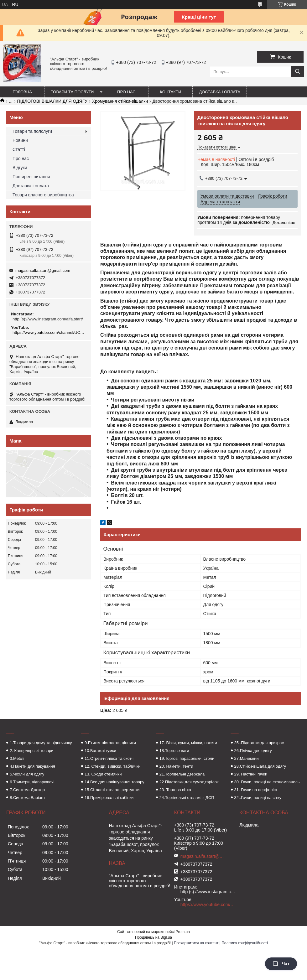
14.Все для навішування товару (114, 782)
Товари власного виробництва (43, 195)
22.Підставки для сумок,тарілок (189, 782)
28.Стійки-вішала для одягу (260, 766)
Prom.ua (183, 932)
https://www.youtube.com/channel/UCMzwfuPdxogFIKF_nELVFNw (49, 332)
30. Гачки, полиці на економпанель (267, 782)
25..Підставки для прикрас (259, 743)
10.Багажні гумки (100, 751)
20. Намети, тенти (176, 766)
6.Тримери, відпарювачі (32, 782)
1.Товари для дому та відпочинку (41, 743)
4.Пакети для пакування (32, 766)
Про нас (126, 92)
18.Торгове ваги (174, 751)
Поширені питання (31, 177)
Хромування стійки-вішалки (120, 101)
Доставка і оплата (220, 92)
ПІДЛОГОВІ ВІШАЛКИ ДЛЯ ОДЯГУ (52, 101)
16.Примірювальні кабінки (109, 798)
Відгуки (20, 168)
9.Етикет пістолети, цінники (110, 743)
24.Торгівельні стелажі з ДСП (187, 798)
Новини (20, 140)
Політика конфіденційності (245, 943)
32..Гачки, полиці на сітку (258, 798)
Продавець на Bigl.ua (153, 937)
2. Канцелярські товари (31, 751)
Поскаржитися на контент (196, 943)
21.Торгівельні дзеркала (182, 774)
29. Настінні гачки (251, 774)
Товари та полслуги (32, 131)
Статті (19, 149)
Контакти (170, 92)
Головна (22, 92)
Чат (281, 964)
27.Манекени (247, 758)
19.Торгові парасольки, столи (187, 758)
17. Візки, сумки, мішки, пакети (188, 743)
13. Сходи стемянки (103, 774)
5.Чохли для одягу (27, 774)
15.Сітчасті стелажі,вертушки (112, 790)
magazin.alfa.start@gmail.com (43, 270)
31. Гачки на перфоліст (256, 790)
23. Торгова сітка (175, 790)
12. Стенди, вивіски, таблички (112, 766)
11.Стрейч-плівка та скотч (109, 758)
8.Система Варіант (27, 798)
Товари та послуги (72, 92)
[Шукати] (298, 72)
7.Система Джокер (27, 790)
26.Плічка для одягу (253, 751)
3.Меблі (17, 758)
